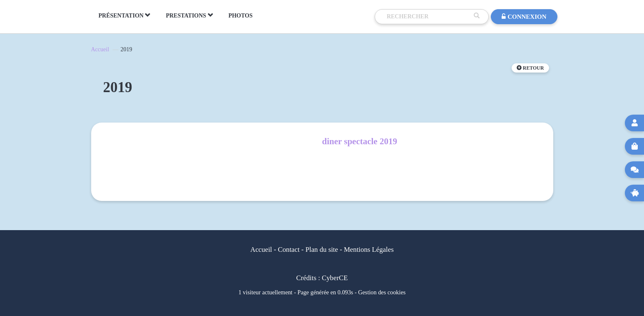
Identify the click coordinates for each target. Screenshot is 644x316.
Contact (288, 250)
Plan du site (322, 250)
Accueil (100, 49)
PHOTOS (241, 16)
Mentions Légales (369, 250)
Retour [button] (530, 68)
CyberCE (335, 278)
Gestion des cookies (382, 292)
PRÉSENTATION (125, 15)
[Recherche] (428, 17)
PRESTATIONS (189, 15)
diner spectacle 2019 (360, 141)
